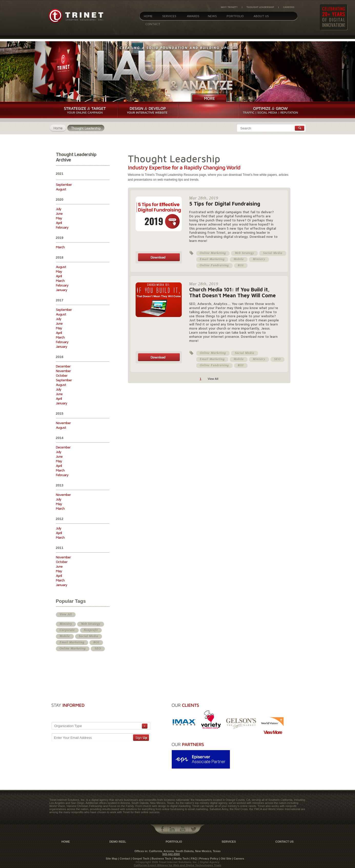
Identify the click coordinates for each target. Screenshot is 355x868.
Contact (153, 24)
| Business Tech (161, 859)
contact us (284, 842)
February (62, 227)
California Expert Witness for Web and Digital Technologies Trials (177, 865)
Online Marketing (73, 648)
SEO (98, 648)
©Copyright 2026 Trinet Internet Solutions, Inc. (167, 862)
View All (66, 614)
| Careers (238, 859)
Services (169, 16)
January (62, 290)
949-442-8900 (171, 854)
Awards (193, 16)
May (59, 218)
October (62, 375)
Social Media (89, 636)
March (60, 247)
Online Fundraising (214, 265)
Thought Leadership (260, 7)
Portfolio (235, 16)
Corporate (67, 630)
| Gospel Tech (140, 859)
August (61, 189)
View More (273, 732)
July (59, 209)
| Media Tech (180, 859)
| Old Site (225, 859)
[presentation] (121, 711)
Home (148, 16)
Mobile (65, 636)
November (63, 371)
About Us (261, 16)
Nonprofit (91, 630)
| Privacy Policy (208, 859)
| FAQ (193, 859)
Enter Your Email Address (73, 738)
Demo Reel (118, 842)
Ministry (66, 624)
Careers (289, 7)
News (212, 16)
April (59, 223)
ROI (96, 642)
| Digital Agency (209, 862)
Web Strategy (91, 624)
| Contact (124, 859)
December (63, 366)
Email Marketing (72, 642)
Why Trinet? (229, 7)
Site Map (112, 859)
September (64, 184)
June (59, 213)
